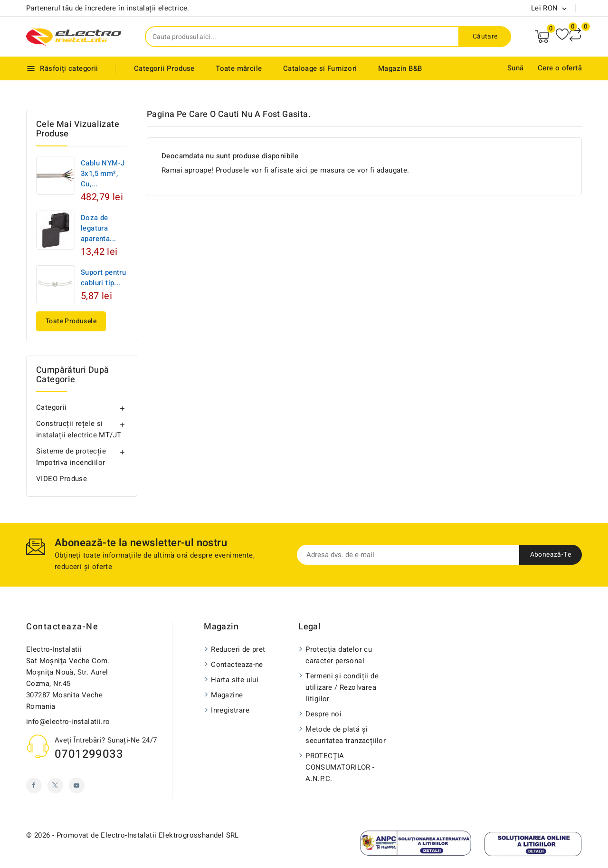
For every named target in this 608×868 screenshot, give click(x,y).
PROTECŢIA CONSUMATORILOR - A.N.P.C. (340, 767)
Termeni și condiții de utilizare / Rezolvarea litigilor (342, 687)
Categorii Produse (164, 68)
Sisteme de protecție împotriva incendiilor (71, 457)
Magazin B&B (400, 68)
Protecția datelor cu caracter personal (339, 655)
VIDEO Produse (62, 479)
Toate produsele (71, 321)
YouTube (77, 786)
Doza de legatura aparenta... (98, 228)
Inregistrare (230, 710)
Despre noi (323, 714)
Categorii (52, 407)
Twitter (55, 786)
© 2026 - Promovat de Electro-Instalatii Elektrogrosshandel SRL (133, 835)
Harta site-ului (235, 680)
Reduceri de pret (238, 649)
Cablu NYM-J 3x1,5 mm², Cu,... (103, 174)
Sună (516, 68)
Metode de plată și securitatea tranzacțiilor (346, 735)
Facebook (34, 786)
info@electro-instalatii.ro (68, 722)
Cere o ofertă (560, 68)
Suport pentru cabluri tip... (103, 278)
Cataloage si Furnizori (320, 68)
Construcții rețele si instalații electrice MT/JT (79, 429)
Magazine (227, 695)
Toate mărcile (239, 68)
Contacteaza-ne (62, 627)
